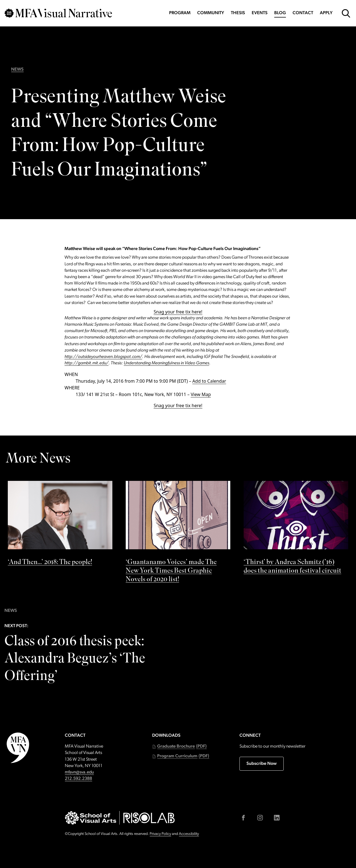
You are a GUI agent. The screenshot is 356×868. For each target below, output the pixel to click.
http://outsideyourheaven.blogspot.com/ (103, 357)
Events (260, 13)
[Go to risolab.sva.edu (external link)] (149, 818)
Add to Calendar (209, 381)
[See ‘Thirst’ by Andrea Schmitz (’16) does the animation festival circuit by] (296, 529)
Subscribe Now (262, 764)
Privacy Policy (160, 834)
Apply (326, 13)
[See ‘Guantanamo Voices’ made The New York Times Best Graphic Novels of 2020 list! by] (178, 534)
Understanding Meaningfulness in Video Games (166, 363)
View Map (201, 394)
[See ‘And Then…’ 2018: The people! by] (60, 525)
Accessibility (189, 834)
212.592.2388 (78, 779)
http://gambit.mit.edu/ (86, 363)
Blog (280, 13)
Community (211, 13)
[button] (179, 747)
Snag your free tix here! (178, 312)
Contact (303, 13)
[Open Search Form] (346, 13)
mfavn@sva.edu (79, 772)
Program (180, 13)
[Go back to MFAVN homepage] (58, 13)
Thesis (238, 13)
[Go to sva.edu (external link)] (91, 818)
